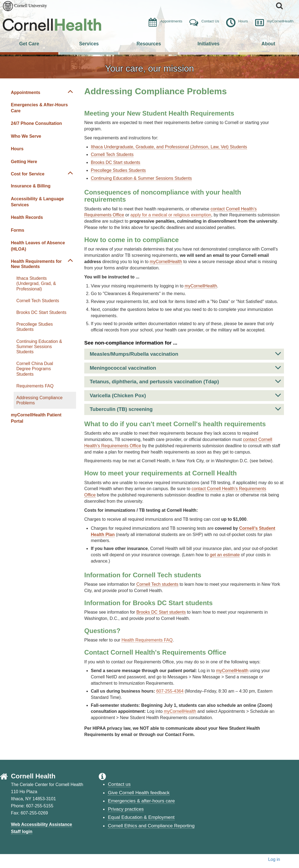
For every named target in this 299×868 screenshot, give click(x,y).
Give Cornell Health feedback (139, 793)
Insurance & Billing (31, 186)
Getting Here (24, 162)
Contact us (119, 784)
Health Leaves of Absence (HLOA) (38, 246)
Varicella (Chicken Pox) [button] (185, 395)
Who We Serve (26, 136)
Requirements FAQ (35, 386)
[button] (280, 6)
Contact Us (203, 21)
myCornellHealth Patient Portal (36, 418)
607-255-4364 (170, 691)
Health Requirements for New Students (36, 264)
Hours (236, 21)
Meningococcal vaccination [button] (185, 368)
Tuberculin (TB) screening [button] (185, 409)
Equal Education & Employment (141, 817)
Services (89, 44)
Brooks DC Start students (116, 162)
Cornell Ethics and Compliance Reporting (151, 826)
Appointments (164, 21)
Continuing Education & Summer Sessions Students (39, 347)
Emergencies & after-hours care (141, 801)
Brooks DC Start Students (41, 312)
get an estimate (225, 555)
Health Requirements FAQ (147, 640)
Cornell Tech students (157, 584)
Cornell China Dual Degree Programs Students (35, 369)
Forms (18, 230)
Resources (149, 44)
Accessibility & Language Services (37, 202)
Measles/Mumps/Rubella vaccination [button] (185, 354)
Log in (274, 859)
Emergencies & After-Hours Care (39, 108)
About (268, 44)
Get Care (29, 44)
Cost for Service (28, 174)
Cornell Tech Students (38, 301)
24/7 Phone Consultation (37, 123)
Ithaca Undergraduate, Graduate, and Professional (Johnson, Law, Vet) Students (169, 147)
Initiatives (209, 44)
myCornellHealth (273, 21)
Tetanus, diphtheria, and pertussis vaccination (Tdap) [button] (185, 381)
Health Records (27, 217)
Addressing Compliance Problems (40, 400)
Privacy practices (126, 809)
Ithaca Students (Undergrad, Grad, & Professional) (36, 283)
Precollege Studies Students (35, 327)
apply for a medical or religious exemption (171, 215)
